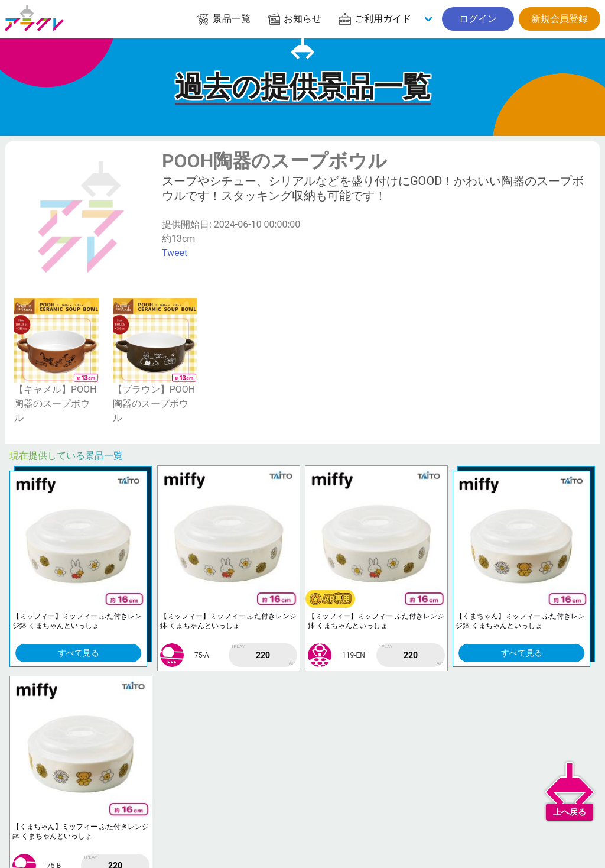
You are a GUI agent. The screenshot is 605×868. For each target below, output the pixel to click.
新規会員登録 (560, 19)
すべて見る (79, 653)
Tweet (175, 253)
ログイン (478, 19)
